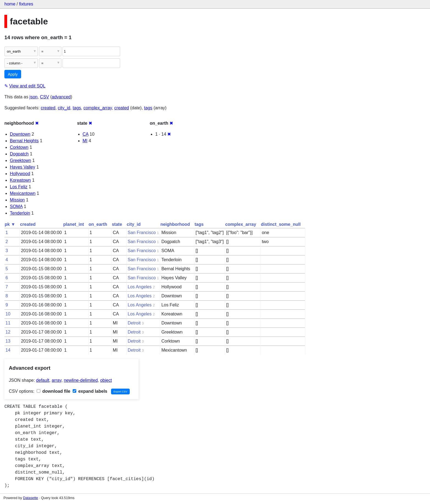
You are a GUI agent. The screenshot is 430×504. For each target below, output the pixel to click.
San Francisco (142, 233)
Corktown (19, 147)
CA (85, 134)
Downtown (20, 134)
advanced (61, 97)
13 (8, 341)
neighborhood (175, 224)
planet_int (74, 224)
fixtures (26, 4)
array (57, 380)
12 (8, 332)
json (34, 97)
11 (8, 323)
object (106, 380)
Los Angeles (140, 287)
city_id (64, 108)
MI (85, 141)
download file (54, 391)
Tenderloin (20, 213)
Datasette (31, 498)
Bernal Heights (24, 141)
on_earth (98, 224)
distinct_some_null (281, 224)
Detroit (134, 323)
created (48, 108)
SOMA (16, 207)
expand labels (90, 391)
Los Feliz (19, 187)
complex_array (98, 108)
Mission (17, 200)
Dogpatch (19, 154)
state (117, 224)
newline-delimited (81, 380)
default (43, 380)
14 (8, 350)
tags (77, 108)
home (10, 4)
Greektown (20, 160)
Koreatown (20, 180)
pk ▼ (10, 224)
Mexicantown (23, 193)
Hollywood (20, 174)
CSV (45, 97)
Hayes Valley (22, 167)
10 (8, 314)
